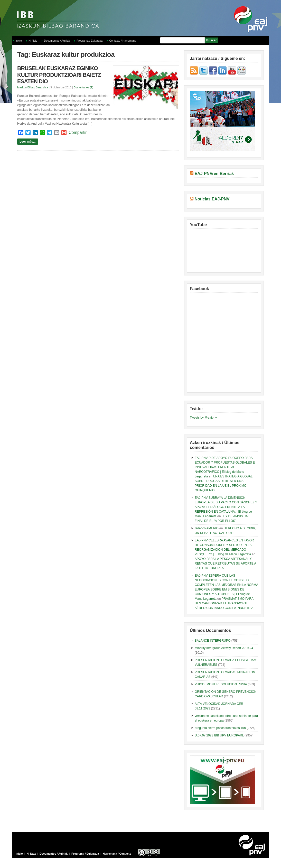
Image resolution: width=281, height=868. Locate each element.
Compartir (78, 132)
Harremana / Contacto (117, 854)
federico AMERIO (207, 528)
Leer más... (28, 142)
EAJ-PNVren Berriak (214, 174)
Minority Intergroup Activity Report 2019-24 (224, 648)
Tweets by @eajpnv (203, 418)
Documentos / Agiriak (57, 41)
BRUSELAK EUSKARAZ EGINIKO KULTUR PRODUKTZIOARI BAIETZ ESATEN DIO (59, 75)
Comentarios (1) (83, 87)
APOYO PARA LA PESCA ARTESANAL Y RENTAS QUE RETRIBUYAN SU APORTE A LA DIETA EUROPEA (225, 564)
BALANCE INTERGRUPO (213, 641)
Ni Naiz (33, 41)
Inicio (19, 41)
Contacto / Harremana (123, 41)
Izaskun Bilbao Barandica (33, 87)
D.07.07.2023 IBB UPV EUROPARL (219, 735)
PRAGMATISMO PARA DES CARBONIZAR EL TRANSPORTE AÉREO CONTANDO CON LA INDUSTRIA (224, 603)
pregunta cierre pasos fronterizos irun (220, 728)
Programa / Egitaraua (90, 41)
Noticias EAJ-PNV (212, 199)
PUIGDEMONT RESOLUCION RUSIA (221, 684)
